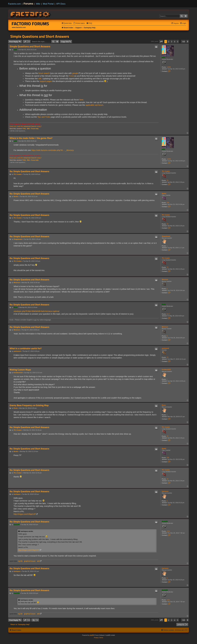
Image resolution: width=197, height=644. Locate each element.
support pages (46, 81)
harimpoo (165, 491)
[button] (161, 42)
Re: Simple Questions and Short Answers (29, 171)
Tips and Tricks (44, 117)
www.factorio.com (19, 27)
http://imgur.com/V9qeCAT (25, 514)
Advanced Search (30, 126)
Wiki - (29, 129)
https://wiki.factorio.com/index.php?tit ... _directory (53, 150)
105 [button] (183, 42)
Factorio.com (15, 4)
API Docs (61, 4)
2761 (168, 531)
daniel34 (165, 521)
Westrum (165, 279)
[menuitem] (79, 23)
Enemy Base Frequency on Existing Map (29, 405)
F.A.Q (71, 76)
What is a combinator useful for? (26, 348)
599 (168, 203)
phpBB (92, 635)
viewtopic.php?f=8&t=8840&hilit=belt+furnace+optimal (36, 311)
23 (167, 357)
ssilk (163, 57)
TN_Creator (166, 171)
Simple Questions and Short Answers (40, 36)
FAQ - (25, 129)
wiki (40, 79)
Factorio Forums (30, 24)
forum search (44, 73)
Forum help (35, 129)
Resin (164, 405)
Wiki (38, 4)
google (75, 73)
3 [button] (172, 42)
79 (167, 180)
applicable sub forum (94, 105)
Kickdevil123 (166, 370)
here (81, 100)
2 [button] (169, 42)
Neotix (164, 194)
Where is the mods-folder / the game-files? (31, 138)
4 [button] (175, 42)
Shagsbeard (166, 236)
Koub (164, 304)
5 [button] (178, 42)
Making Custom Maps (20, 370)
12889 (169, 67)
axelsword (165, 348)
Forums (28, 4)
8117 (168, 314)
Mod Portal (48, 4)
